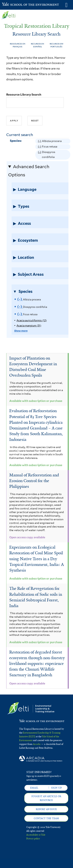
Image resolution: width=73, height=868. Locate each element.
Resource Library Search (24, 95)
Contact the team (46, 818)
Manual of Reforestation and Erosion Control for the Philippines (34, 481)
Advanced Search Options (29, 171)
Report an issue (46, 809)
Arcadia (37, 744)
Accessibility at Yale (36, 835)
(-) (40, 141)
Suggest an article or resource (46, 798)
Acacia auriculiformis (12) (32, 320)
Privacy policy (33, 839)
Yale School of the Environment (11, 5)
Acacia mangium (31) (29, 326)
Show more (21, 331)
